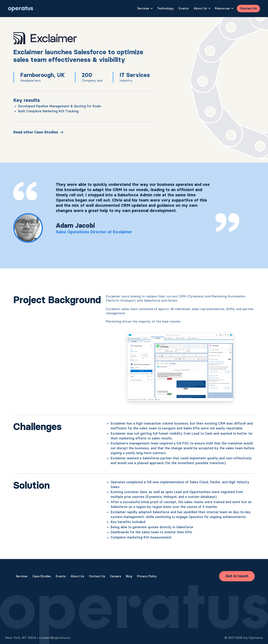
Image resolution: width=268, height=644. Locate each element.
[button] (145, 9)
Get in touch (237, 576)
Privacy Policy (147, 576)
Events (184, 8)
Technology (165, 8)
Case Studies (42, 576)
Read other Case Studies (36, 132)
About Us (77, 576)
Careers (116, 576)
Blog (129, 576)
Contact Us (248, 8)
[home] (21, 9)
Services (22, 576)
